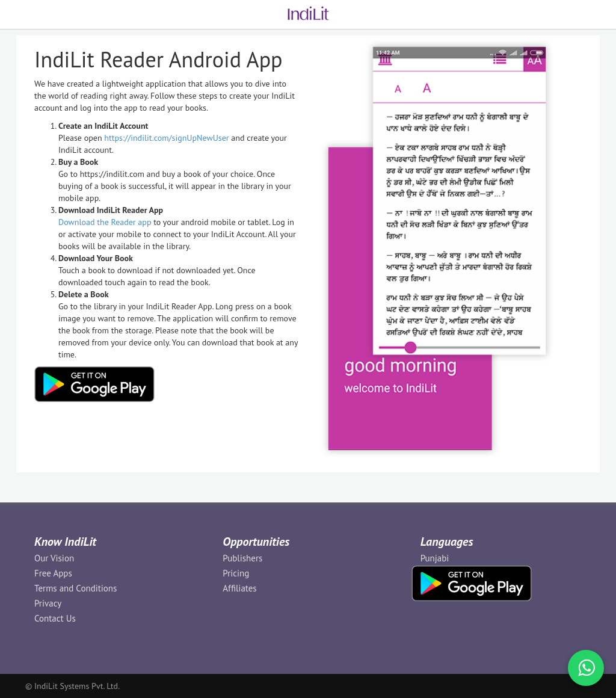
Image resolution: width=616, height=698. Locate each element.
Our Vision (54, 558)
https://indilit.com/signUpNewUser (166, 138)
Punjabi (435, 558)
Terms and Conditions (75, 588)
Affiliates (239, 588)
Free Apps (53, 573)
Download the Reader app (105, 222)
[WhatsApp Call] (586, 668)
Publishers (242, 558)
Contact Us (55, 618)
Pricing (236, 573)
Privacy (48, 603)
